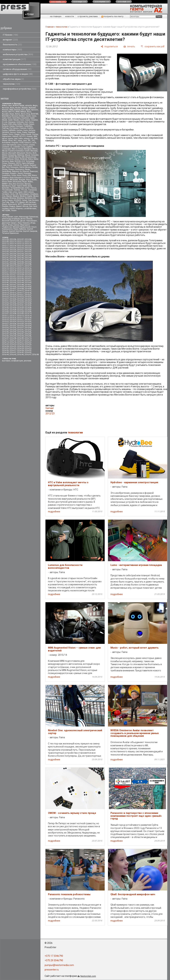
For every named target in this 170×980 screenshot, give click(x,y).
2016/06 (28, 336)
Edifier (20, 124)
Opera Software (28, 163)
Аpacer (22, 202)
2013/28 (20, 274)
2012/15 (20, 243)
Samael (10, 217)
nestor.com (58, 2)
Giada (24, 132)
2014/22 (28, 295)
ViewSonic (34, 194)
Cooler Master (14, 120)
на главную (56, 16)
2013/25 (28, 272)
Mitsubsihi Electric (24, 153)
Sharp (28, 180)
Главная (50, 27)
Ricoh (25, 175)
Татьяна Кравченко (10, 233)
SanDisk (5, 180)
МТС (20, 204)
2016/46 (20, 355)
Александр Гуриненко (29, 217)
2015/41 (20, 330)
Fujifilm (30, 128)
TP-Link (24, 190)
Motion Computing (9, 155)
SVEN (25, 186)
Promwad (27, 173)
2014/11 (13, 291)
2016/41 (13, 352)
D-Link (5, 122)
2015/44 (13, 332)
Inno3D (12, 208)
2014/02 (5, 287)
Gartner (19, 130)
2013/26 (5, 274)
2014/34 (28, 301)
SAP (11, 180)
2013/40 (20, 280)
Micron (5, 153)
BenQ (23, 114)
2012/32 (28, 252)
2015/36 (13, 328)
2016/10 (28, 338)
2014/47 (5, 309)
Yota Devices (33, 200)
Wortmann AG (30, 198)
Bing (28, 114)
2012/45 (5, 260)
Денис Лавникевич (29, 221)
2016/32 (5, 348)
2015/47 (5, 334)
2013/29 (28, 274)
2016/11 (5, 340)
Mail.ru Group (17, 149)
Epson (32, 124)
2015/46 (28, 332)
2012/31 (20, 252)
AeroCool (6, 108)
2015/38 (28, 328)
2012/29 (5, 252)
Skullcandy (17, 182)
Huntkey (5, 208)
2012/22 (13, 248)
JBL (29, 141)
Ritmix (34, 175)
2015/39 (5, 330)
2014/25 (20, 297)
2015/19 (5, 319)
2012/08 (28, 239)
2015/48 (13, 334)
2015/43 (5, 332)
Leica (19, 145)
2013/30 (5, 276)
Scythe (16, 180)
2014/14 (5, 293)
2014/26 (28, 297)
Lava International (9, 145)
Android (17, 110)
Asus (29, 112)
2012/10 (13, 241)
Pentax (35, 167)
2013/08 (28, 264)
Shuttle (34, 180)
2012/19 (20, 246)
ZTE (17, 202)
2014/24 (13, 297)
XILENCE (17, 200)
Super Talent (17, 186)
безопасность (12, 45)
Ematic (26, 124)
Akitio (12, 108)
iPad (36, 139)
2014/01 (28, 285)
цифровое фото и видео (18, 74)
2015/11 (5, 315)
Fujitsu (5, 130)
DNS (10, 124)
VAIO (25, 192)
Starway (28, 184)
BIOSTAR (35, 114)
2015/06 (28, 311)
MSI (23, 157)
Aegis (35, 106)
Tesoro (14, 211)
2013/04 (28, 262)
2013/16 (28, 268)
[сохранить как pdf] (153, 46)
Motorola (21, 155)
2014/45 (20, 307)
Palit (8, 167)
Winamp (13, 198)
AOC (23, 110)
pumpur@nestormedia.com (59, 965)
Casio (34, 116)
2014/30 (28, 299)
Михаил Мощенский (22, 227)
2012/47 (20, 260)
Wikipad (5, 198)
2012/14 (13, 243)
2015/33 (20, 326)
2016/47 (28, 355)
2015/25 (20, 321)
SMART (5, 184)
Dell (26, 122)
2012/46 (13, 260)
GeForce (32, 130)
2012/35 (20, 254)
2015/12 (13, 315)
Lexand (32, 145)
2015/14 (28, 315)
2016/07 (5, 338)
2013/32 (20, 276)
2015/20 (13, 319)
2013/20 (28, 270)
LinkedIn (17, 147)
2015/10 (28, 313)
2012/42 (13, 258)
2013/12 (28, 266)
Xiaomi (10, 200)
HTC (24, 136)
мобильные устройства (18, 54)
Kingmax (19, 208)
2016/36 (5, 350)
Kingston (15, 143)
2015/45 (20, 332)
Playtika (5, 206)
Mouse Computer (32, 155)
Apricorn (35, 110)
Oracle (10, 165)
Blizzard (15, 116)
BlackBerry (6, 116)
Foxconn (16, 128)
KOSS (21, 143)
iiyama (11, 139)
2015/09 (20, 313)
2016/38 (20, 350)
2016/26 (28, 344)
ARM (18, 112)
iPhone (5, 141)
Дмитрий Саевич (9, 223)
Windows (20, 198)
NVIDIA (18, 161)
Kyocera (28, 143)
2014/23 (5, 297)
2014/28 (13, 299)
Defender (20, 122)
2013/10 (13, 266)
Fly (10, 128)
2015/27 (5, 324)
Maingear (28, 149)
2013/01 (5, 262)
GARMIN (12, 130)
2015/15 (5, 317)
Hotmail (15, 136)
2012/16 (28, 243)
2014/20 (13, 295)
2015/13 (20, 315)
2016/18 (13, 342)
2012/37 (5, 256)
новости (70, 16)
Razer (19, 175)
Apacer (19, 206)
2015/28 (13, 324)
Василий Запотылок (11, 221)
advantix (29, 106)
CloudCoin (25, 118)
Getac (19, 132)
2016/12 (13, 340)
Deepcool (12, 122)
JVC (33, 141)
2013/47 (13, 285)
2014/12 (20, 291)
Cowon (28, 120)
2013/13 (5, 268)
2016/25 (20, 344)
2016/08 (13, 338)
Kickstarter (6, 143)
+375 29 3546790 (54, 960)
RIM (29, 175)
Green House (26, 134)
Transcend (32, 190)
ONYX (18, 163)
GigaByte (31, 132)
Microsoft (12, 153)
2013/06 (13, 264)
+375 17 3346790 (54, 956)
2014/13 (28, 291)
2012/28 (28, 250)
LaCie (34, 143)
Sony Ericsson (18, 184)
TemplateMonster (17, 188)
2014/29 (20, 299)
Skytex (30, 182)
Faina (4, 217)
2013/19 (20, 270)
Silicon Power (7, 182)
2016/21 (20, 342)
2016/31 (28, 346)
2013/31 (13, 276)
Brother (22, 116)
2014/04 (20, 287)
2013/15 (20, 268)
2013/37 (28, 278)
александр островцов (11, 219)
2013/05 (5, 264)
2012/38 (13, 256)
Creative (34, 120)
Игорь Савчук (14, 225)
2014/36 (13, 303)
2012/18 (13, 246)
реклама (28, 361)
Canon (28, 116)
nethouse (10, 159)
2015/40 (13, 330)
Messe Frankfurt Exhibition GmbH (16, 151)
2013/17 (5, 270)
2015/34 (28, 326)
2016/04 (13, 336)
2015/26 (28, 321)
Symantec (6, 188)
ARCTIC (12, 112)
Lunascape (6, 149)
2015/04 (13, 311)
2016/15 (5, 342)
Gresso (35, 134)
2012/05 (5, 239)
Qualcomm (6, 175)
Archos (5, 112)
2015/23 (5, 321)
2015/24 (13, 321)
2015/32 (13, 326)
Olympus (11, 163)
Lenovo (25, 145)
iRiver (10, 141)
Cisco (4, 118)
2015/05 (20, 311)
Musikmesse (31, 157)
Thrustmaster (7, 190)
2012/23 (20, 248)
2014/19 (5, 295)
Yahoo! (24, 200)
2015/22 (28, 319)
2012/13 (5, 243)
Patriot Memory (25, 167)
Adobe (22, 106)
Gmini (11, 134)
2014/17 (20, 293)
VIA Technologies (22, 194)
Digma (5, 124)
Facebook (19, 126)
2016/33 (13, 348)
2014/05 (28, 287)
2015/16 (13, 317)
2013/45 (28, 282)
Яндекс (12, 206)
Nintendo (24, 159)
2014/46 (28, 307)
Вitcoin (5, 204)
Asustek (5, 114)
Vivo (4, 196)
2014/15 (13, 293)
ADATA (16, 106)
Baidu (12, 114)
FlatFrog (5, 128)
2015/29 (20, 324)
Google (17, 134)
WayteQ (16, 196)
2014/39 (5, 305)
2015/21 (20, 319)
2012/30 (13, 252)
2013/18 (13, 270)
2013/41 (28, 280)
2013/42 (5, 282)
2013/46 (5, 285)
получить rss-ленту (112, 16)
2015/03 (5, 311)
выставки (6, 361)
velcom (31, 192)
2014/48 (13, 309)
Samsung (35, 178)
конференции (17, 361)
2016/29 (13, 346)
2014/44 (13, 307)
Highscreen (7, 136)
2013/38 (5, 280)
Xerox (4, 200)
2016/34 (20, 348)
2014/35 (5, 303)
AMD (11, 110)
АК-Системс (31, 202)
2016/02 (28, 334)
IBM (35, 136)
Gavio (25, 130)
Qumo (14, 175)
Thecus (33, 188)
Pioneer (11, 169)
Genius (13, 132)
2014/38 (28, 303)
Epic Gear (33, 206)
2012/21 (5, 248)
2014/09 (28, 289)
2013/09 (5, 266)
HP (20, 136)
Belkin (18, 114)
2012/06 (13, 239)
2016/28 (5, 346)
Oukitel (26, 165)
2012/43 (20, 258)
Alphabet (32, 108)
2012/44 (28, 258)
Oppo (4, 165)
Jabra (20, 141)
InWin (21, 139)
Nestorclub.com (88, 976)
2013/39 (13, 280)
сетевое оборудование (17, 69)
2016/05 (20, 336)
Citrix (9, 118)
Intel (16, 139)
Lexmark (6, 147)
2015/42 (28, 330)
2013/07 (20, 264)
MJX (35, 153)
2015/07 (5, 313)
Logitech (29, 147)
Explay (12, 126)
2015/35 (5, 328)
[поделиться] (109, 46)
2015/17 (20, 317)
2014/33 (20, 301)
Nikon (17, 159)
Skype (25, 182)
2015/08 (13, 313)
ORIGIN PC (18, 165)
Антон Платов (26, 219)
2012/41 (5, 258)
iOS (32, 139)
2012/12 (28, 241)
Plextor (27, 169)
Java (25, 141)
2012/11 (20, 241)
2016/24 (13, 344)
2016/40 (5, 352)
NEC (4, 159)
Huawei (30, 136)
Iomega (27, 139)
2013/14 (13, 268)
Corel (22, 120)
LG (11, 147)
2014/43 (5, 307)
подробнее (54, 512)
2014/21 (20, 295)
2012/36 (28, 254)
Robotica (5, 178)
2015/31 (5, 326)
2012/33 (5, 254)
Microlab (34, 151)
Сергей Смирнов (30, 231)
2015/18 (28, 317)
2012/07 (20, 239)
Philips (5, 169)
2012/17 (5, 246)
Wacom (9, 196)
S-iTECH (27, 178)
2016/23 (5, 344)
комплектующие (14, 59)
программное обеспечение (20, 64)
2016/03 (5, 336)
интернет (10, 40)
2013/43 (13, 282)
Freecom (23, 128)
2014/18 (28, 293)
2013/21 (5, 272)
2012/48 (28, 260)
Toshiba (17, 190)
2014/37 (20, 303)
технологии (12, 84)
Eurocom (5, 126)
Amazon (5, 110)
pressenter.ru (52, 970)
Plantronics (19, 169)
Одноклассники (30, 204)
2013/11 (20, 266)
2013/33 (28, 276)
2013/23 (13, 272)
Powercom (34, 171)
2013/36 (20, 278)
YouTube (6, 202)
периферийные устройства (20, 89)
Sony (10, 184)
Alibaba (25, 108)
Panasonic (14, 167)
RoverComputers (16, 178)
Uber (10, 192)
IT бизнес (10, 35)
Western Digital (26, 196)
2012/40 (28, 256)
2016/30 (20, 346)
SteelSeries (6, 186)
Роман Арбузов (20, 229)
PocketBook (7, 171)
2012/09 (5, 241)
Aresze (25, 206)
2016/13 (20, 340)
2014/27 (5, 299)
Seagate (22, 180)
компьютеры (12, 50)
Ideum (5, 139)
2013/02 (13, 262)
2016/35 (28, 348)
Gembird (6, 132)
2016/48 (35, 355)
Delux (31, 122)
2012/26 (13, 250)
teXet (27, 188)
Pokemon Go (17, 171)
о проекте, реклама (88, 16)
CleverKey (16, 118)
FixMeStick (28, 126)
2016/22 (28, 342)
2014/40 (13, 305)
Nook (12, 161)
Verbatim (6, 194)
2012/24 (28, 248)
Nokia (30, 159)
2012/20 (28, 246)
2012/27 (20, 250)
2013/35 (13, 278)
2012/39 (20, 256)
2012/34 (13, 254)
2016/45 (13, 355)
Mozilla (18, 157)
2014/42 (28, 305)
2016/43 (28, 352)
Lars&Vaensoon (30, 208)
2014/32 (13, 301)
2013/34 (5, 278)
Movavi (5, 157)
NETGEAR (6, 211)
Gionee (5, 134)
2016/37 (13, 350)
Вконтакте (13, 204)
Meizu (35, 149)
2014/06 (5, 289)
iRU (15, 141)
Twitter (5, 192)
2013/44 (20, 282)
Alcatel (18, 108)
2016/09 (20, 338)
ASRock (23, 112)
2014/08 (20, 289)
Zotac (12, 202)
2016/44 (5, 355)
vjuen (16, 217)
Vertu (12, 194)
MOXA (11, 157)
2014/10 (5, 291)
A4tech (5, 106)
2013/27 (13, 274)
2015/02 (28, 309)
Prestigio (6, 173)
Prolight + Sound (16, 173)
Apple (28, 110)
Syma (30, 186)
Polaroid (26, 171)
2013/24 (20, 272)
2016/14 (28, 340)
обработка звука (13, 79)
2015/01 (20, 309)
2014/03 (13, 287)
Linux (23, 147)
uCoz (15, 192)
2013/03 (20, 262)
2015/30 (28, 324)
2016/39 (28, 350)
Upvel (20, 192)
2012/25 (5, 250)
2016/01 (20, 334)
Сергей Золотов (15, 231)
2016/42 (20, 352)
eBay (14, 124)
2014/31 (5, 301)
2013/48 (20, 285)
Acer (10, 106)
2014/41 (20, 305)
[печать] (129, 46)
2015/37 (20, 328)
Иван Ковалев (24, 223)
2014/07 (13, 289)
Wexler (36, 196)
